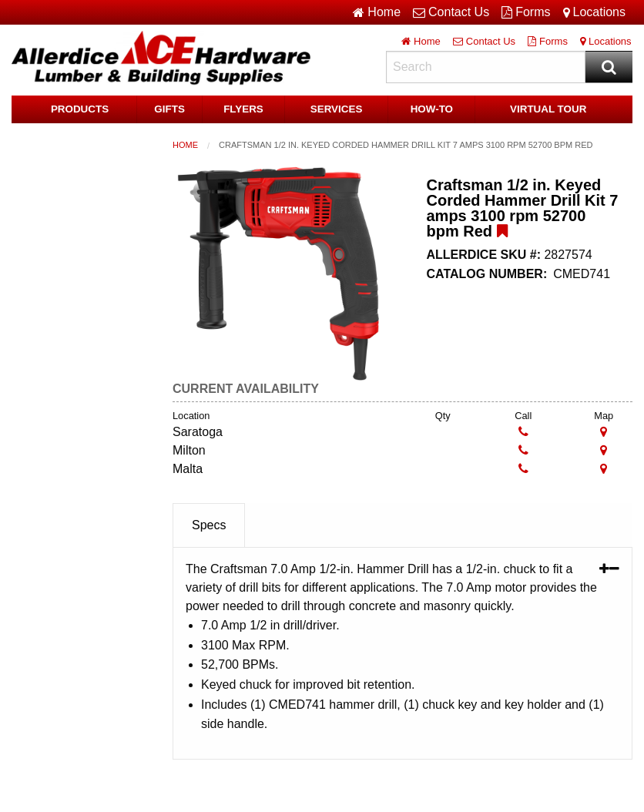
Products (80, 109)
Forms (526, 12)
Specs (209, 525)
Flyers (243, 109)
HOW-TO (432, 109)
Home (185, 145)
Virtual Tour (548, 109)
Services (337, 109)
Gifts (169, 109)
